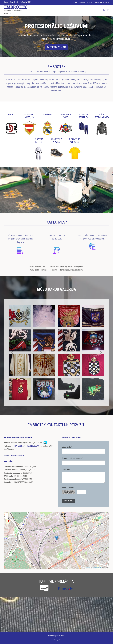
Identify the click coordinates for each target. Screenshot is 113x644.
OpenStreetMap (97, 568)
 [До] (12, 353)
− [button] (7, 517)
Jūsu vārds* (67, 447)
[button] (56, 47)
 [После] (101, 353)
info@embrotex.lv (103, 2)
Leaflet (88, 568)
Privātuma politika (56, 640)
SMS (92, 2)
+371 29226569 (80, 2)
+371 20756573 (33, 446)
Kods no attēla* (68, 488)
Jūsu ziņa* (66, 469)
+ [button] (7, 514)
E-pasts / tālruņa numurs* (72, 458)
